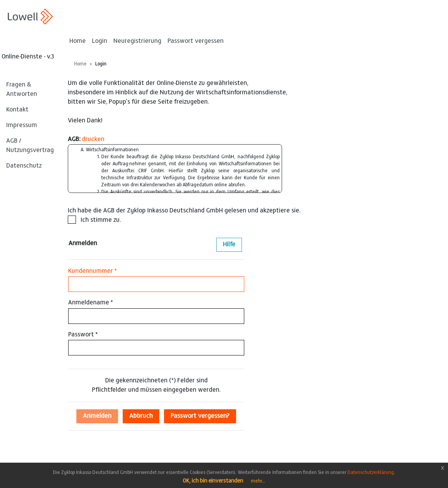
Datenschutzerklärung (371, 473)
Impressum (22, 126)
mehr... (258, 481)
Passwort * (83, 335)
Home (78, 41)
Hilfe (229, 245)
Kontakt (17, 110)
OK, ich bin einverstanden (213, 481)
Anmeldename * (91, 303)
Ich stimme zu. (94, 220)
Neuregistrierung (137, 41)
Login (100, 41)
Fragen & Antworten (22, 90)
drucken (93, 140)
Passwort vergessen (196, 41)
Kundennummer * (93, 271)
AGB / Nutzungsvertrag (30, 146)
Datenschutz (24, 166)
